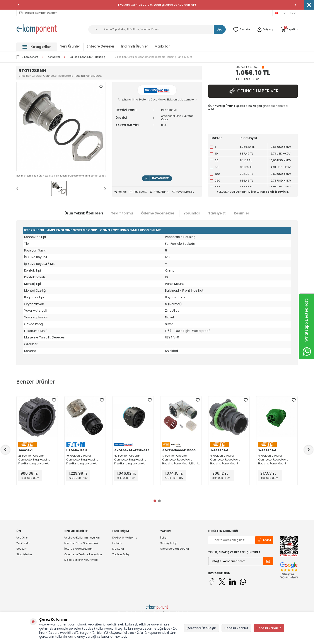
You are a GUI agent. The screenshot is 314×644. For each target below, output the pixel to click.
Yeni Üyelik (23, 543)
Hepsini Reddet (236, 628)
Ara (220, 29)
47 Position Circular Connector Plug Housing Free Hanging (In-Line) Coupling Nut (130, 460)
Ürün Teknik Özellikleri (84, 213)
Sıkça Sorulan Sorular (175, 549)
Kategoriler (37, 47)
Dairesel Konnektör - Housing (87, 57)
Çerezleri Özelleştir (201, 628)
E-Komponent (27, 57)
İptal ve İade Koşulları (78, 549)
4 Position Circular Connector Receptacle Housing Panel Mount (225, 460)
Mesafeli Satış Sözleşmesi (81, 543)
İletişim (165, 538)
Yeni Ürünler (70, 46)
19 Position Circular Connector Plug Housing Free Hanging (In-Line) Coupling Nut (82, 460)
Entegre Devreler (101, 46)
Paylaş (120, 192)
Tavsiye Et (138, 192)
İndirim (117, 543)
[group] (61, 126)
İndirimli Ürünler (135, 46)
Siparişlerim (24, 554)
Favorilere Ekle (183, 192)
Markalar (162, 46)
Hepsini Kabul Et (269, 628)
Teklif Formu (122, 213)
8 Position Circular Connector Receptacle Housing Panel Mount (153, 57)
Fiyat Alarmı (160, 192)
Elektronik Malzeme (125, 538)
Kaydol (264, 540)
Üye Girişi (22, 538)
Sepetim (22, 549)
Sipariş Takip (169, 543)
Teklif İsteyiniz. (277, 192)
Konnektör (54, 57)
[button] (19, 5)
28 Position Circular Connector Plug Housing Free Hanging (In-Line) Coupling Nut (34, 460)
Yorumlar (192, 213)
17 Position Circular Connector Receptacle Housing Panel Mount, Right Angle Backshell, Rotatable (180, 460)
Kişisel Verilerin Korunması (81, 560)
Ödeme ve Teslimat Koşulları (83, 554)
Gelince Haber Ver (253, 91)
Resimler (241, 213)
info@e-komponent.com (38, 13)
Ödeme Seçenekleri (158, 213)
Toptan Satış (121, 554)
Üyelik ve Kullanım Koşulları (82, 538)
